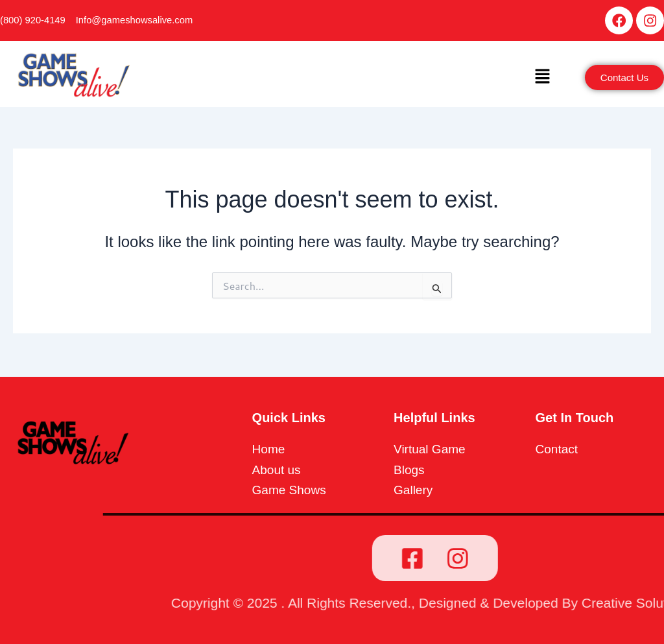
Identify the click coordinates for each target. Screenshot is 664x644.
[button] (542, 79)
